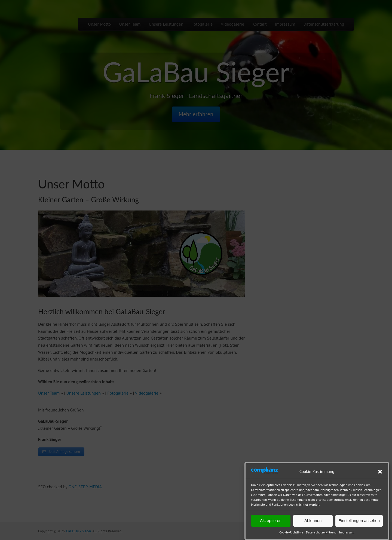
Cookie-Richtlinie (291, 532)
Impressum (347, 532)
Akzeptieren (271, 521)
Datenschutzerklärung (321, 532)
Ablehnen (313, 521)
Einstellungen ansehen (359, 521)
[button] (380, 472)
